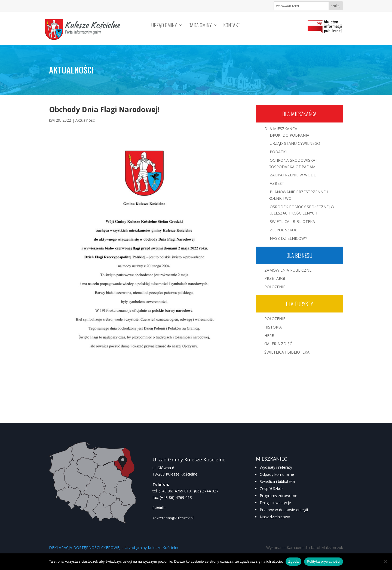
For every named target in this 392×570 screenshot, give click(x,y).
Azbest (277, 183)
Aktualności (85, 120)
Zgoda (293, 561)
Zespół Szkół (283, 230)
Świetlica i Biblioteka (292, 221)
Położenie (275, 287)
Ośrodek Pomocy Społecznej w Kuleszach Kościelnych (301, 210)
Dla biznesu (299, 255)
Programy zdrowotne (278, 496)
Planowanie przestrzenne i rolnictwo (298, 195)
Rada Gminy (200, 26)
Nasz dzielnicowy (275, 517)
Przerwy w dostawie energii (284, 510)
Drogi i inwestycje (275, 503)
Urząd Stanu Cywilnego (295, 143)
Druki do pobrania (290, 135)
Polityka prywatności (324, 561)
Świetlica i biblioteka (277, 481)
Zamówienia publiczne (288, 270)
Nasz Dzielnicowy (288, 238)
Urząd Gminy (164, 26)
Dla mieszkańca (299, 114)
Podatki (278, 152)
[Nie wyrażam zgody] (385, 562)
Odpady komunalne (277, 474)
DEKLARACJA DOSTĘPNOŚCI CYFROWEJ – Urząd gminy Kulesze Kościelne (114, 548)
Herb (269, 335)
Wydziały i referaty (276, 467)
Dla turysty (299, 304)
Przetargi (275, 278)
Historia (273, 327)
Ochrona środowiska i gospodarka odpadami (293, 163)
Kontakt (232, 26)
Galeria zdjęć (278, 344)
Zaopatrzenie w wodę (293, 175)
